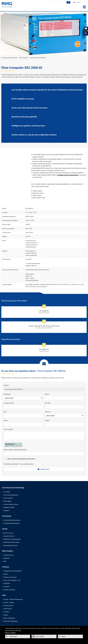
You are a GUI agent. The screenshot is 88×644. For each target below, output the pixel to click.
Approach (7, 558)
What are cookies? (11, 633)
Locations (6, 587)
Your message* (8, 429)
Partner (6, 615)
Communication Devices (11, 504)
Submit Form (45, 469)
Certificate (7, 583)
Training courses (9, 555)
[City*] (23, 416)
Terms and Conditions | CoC (12, 580)
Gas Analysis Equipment (11, 495)
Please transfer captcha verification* (15, 450)
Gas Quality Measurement (12, 523)
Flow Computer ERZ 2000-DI (38, 58)
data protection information (26, 459)
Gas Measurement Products (9, 58)
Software (6, 511)
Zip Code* (48, 403)
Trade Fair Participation (11, 621)
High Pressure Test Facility (11, 542)
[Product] (44, 389)
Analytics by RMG (9, 507)
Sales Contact (8, 609)
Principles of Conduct (10, 577)
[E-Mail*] (65, 424)
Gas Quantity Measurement (12, 520)
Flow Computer (24, 58)
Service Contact (8, 533)
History (6, 574)
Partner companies (9, 590)
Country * (48, 412)
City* (5, 412)
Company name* (9, 403)
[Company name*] (23, 407)
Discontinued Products (10, 545)
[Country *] (65, 416)
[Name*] (65, 398)
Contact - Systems (9, 602)
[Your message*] (44, 436)
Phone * (6, 420)
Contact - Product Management (13, 599)
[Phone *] (23, 424)
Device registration (9, 618)
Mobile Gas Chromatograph (12, 539)
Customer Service (9, 536)
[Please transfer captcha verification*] (44, 454)
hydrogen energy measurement (68, 175)
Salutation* (7, 394)
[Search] (58, 2)
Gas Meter (7, 492)
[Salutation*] (23, 398)
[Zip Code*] (65, 407)
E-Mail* (47, 420)
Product (6, 385)
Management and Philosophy (13, 571)
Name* (47, 394)
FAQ (5, 561)
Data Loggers (8, 501)
